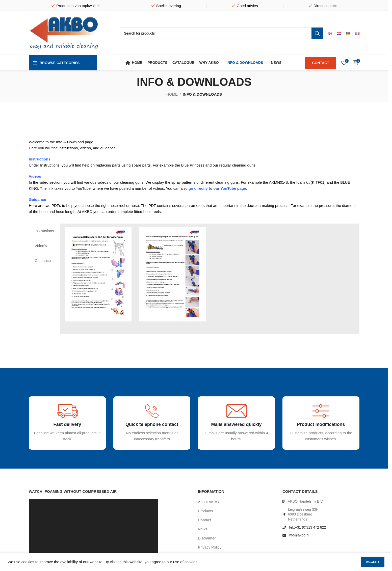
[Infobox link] (65, 427)
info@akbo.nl (299, 535)
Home (172, 94)
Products (205, 511)
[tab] (44, 231)
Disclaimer (207, 538)
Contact (204, 520)
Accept (373, 562)
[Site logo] (64, 33)
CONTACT (321, 63)
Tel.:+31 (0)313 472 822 (307, 527)
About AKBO (208, 502)
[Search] (221, 33)
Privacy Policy (210, 547)
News (203, 529)
